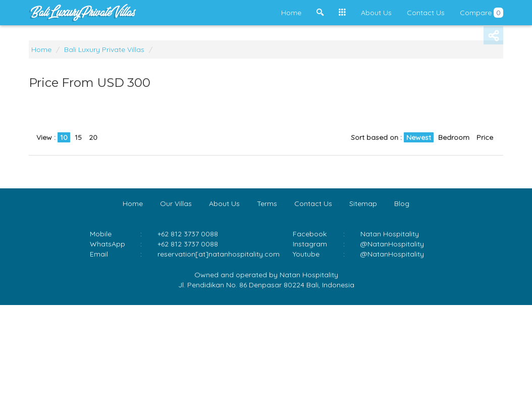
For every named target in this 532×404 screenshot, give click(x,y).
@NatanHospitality (392, 244)
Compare (482, 13)
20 (93, 137)
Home (291, 13)
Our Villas (176, 204)
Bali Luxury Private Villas (104, 49)
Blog (402, 204)
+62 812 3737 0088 (188, 244)
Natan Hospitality (390, 234)
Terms (267, 204)
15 (78, 137)
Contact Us (426, 13)
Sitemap (363, 204)
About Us (376, 13)
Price (485, 137)
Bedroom (454, 137)
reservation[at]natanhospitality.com (219, 254)
